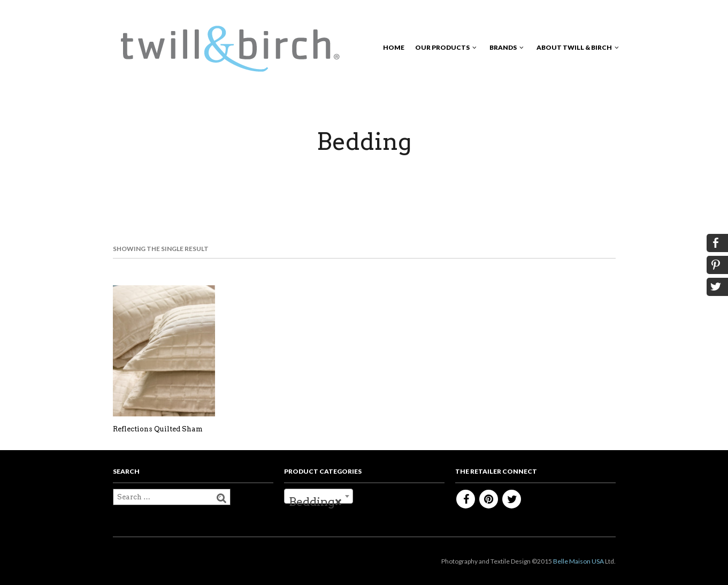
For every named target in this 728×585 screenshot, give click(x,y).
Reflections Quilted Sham (158, 429)
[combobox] (319, 496)
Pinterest (489, 499)
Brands (503, 47)
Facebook (466, 499)
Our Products (442, 47)
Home (394, 47)
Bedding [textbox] (315, 502)
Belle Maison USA (578, 561)
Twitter (512, 499)
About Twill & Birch (574, 47)
